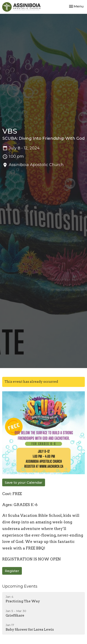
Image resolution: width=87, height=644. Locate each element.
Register (12, 571)
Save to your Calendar (24, 482)
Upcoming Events (20, 586)
